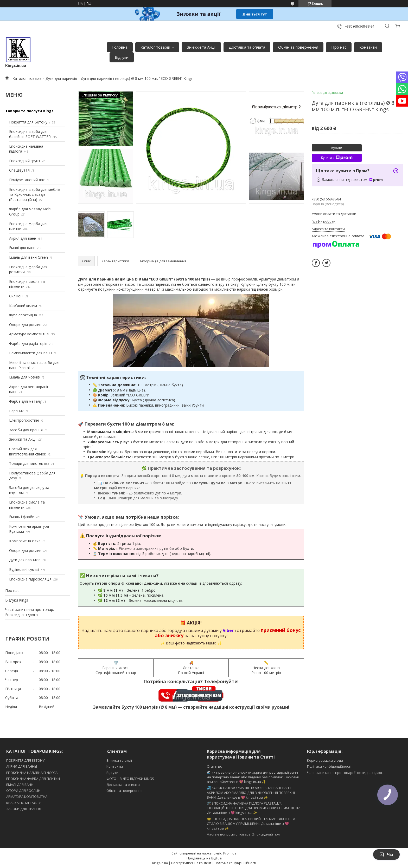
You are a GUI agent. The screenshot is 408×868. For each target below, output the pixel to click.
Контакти (368, 47)
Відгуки (122, 57)
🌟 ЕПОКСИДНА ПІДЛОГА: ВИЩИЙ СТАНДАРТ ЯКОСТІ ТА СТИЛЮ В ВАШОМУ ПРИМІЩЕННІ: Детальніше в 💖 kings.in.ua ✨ (251, 824)
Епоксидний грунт (25, 161)
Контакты (115, 766)
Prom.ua (230, 853)
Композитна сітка (25, 541)
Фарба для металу (25, 401)
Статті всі (215, 766)
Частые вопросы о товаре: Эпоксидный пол (243, 834)
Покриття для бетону (28, 122)
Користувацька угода (325, 760)
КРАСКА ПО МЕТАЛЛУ (23, 803)
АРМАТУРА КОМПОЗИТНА (27, 797)
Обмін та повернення (298, 47)
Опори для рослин (25, 325)
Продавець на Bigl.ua (204, 858)
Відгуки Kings (17, 600)
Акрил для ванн (23, 238)
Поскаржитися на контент (191, 863)
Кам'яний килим (23, 306)
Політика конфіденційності (329, 766)
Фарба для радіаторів (28, 344)
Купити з (337, 158)
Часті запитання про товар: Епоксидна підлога (30, 612)
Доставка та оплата (247, 47)
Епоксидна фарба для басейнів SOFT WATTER (30, 134)
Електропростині (24, 420)
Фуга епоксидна (23, 315)
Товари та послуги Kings (29, 111)
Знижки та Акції (201, 47)
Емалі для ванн (22, 248)
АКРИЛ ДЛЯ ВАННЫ (22, 766)
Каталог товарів (155, 47)
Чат (386, 854)
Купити (337, 148)
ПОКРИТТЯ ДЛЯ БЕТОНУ (25, 760)
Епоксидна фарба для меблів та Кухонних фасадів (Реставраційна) (35, 194)
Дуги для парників (61, 78)
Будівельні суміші (24, 569)
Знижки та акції (119, 760)
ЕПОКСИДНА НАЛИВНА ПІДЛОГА (32, 773)
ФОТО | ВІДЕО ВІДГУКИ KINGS (130, 779)
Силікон (16, 296)
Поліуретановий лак (27, 180)
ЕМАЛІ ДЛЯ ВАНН (20, 785)
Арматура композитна (29, 334)
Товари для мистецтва (29, 463)
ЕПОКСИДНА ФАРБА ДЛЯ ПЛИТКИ (33, 779)
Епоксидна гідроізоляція (30, 579)
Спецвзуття (19, 170)
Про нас (339, 47)
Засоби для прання (26, 430)
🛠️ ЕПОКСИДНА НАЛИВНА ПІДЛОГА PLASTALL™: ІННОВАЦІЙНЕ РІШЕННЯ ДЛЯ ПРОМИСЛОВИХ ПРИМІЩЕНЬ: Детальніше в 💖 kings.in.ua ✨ (253, 808)
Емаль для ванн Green (28, 257)
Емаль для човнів (24, 377)
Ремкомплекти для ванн (30, 353)
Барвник (16, 411)
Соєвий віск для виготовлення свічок (28, 451)
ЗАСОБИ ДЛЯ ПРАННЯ (24, 809)
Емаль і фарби (22, 517)
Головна (120, 47)
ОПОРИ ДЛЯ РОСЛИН (23, 791)
